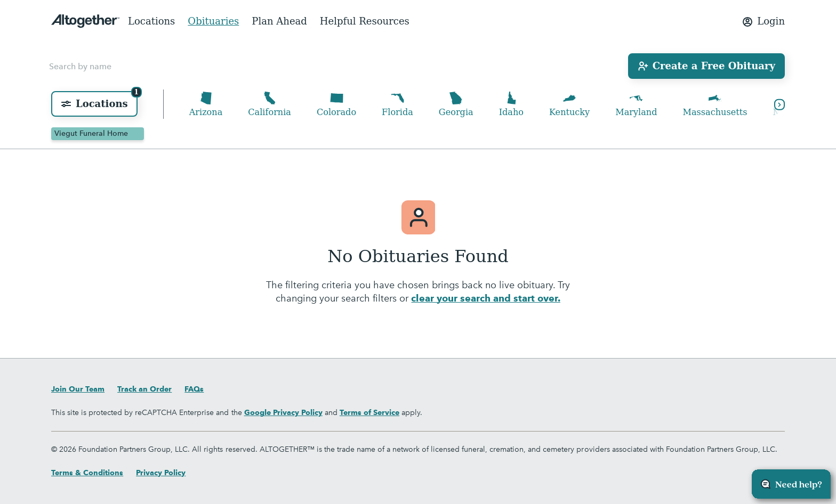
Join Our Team (78, 389)
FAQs (194, 389)
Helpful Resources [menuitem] (365, 21)
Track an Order (144, 389)
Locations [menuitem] (151, 21)
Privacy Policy (161, 473)
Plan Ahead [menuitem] (279, 21)
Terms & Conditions (87, 473)
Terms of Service (369, 412)
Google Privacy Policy (283, 412)
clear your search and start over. (485, 300)
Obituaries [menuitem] (213, 21)
